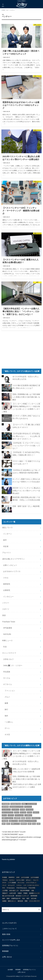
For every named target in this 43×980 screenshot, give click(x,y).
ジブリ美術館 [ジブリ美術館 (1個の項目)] (12, 883)
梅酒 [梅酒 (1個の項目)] (8, 898)
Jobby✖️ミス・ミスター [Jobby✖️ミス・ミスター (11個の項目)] (29, 804)
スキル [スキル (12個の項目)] (30, 812)
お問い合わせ (7, 957)
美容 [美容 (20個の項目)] (38, 824)
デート (7, 728)
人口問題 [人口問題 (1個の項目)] (5, 891)
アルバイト (7, 553)
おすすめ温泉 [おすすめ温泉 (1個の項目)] (25, 877)
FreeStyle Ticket (9, 622)
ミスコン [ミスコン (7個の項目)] (19, 885)
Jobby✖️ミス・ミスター (13, 665)
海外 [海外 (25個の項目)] (30, 824)
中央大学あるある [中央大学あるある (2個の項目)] (22, 888)
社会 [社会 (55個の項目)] (34, 824)
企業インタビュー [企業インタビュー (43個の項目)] (8, 818)
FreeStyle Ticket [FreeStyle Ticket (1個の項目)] (16, 804)
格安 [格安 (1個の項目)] (4, 898)
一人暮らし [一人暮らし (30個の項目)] (28, 815)
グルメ (7, 697)
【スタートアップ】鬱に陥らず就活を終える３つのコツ (26, 426)
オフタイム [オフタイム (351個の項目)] (30, 810)
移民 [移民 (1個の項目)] (28, 898)
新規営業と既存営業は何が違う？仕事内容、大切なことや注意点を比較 (26, 499)
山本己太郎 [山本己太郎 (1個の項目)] (13, 893)
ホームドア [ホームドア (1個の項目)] (11, 885)
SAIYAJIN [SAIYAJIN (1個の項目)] (5, 807)
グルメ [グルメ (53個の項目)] (17, 812)
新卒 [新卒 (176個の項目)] (4, 824)
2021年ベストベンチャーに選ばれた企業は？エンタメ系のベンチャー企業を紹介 (27, 491)
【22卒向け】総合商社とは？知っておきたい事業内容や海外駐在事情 (26, 471)
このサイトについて (9, 929)
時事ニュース (7, 640)
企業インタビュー (10, 565)
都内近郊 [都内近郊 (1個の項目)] (20, 901)
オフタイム (8, 684)
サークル (7, 678)
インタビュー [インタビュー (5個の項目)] (6, 810)
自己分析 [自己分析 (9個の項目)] (34, 898)
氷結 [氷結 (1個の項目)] (23, 898)
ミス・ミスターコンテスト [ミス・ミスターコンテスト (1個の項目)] (31, 885)
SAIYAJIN (7, 634)
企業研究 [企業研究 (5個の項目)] (17, 818)
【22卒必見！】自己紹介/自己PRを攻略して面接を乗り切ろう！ (26, 454)
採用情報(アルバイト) (10, 946)
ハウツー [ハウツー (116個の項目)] (11, 815)
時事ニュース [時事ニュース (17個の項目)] (15, 824)
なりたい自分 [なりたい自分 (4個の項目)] (20, 880)
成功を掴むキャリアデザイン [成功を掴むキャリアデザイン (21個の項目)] (28, 821)
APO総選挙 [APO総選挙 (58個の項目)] (6, 804)
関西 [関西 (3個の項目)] (26, 901)
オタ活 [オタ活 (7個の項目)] (22, 810)
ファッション (10, 691)
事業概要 (5, 951)
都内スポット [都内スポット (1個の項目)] (12, 901)
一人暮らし (9, 722)
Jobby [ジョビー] (20, 976)
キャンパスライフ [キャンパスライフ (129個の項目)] (8, 812)
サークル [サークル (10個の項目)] (23, 812)
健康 (6, 703)
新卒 (5, 540)
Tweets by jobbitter (8, 859)
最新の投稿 (6, 934)
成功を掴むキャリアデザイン (13, 559)
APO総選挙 (8, 628)
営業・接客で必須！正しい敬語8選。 (27, 506)
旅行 (6, 709)
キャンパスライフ (9, 653)
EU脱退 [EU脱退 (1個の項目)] (5, 877)
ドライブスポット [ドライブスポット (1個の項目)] (31, 883)
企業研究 (7, 590)
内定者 (6, 546)
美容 (4, 615)
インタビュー (8, 597)
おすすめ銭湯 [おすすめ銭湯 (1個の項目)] (35, 877)
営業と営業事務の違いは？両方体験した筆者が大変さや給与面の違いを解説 (26, 397)
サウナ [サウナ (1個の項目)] (4, 883)
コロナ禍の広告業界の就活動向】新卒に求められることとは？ (26, 387)
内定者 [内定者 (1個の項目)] (28, 818)
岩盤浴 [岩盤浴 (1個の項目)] (20, 893)
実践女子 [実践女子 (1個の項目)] (5, 893)
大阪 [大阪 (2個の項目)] (33, 891)
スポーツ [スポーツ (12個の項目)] (36, 812)
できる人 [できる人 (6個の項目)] (5, 880)
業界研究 (7, 584)
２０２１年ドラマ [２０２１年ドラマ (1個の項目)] (34, 901)
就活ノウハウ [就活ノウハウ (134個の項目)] (13, 821)
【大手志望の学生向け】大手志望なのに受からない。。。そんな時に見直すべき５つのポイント (26, 436)
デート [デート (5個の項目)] (4, 815)
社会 (5, 647)
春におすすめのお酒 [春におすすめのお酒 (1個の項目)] (8, 896)
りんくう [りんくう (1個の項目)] (36, 880)
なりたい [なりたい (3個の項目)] (12, 880)
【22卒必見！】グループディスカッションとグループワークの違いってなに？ (26, 445)
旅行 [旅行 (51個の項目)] (8, 824)
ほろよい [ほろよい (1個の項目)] (29, 880)
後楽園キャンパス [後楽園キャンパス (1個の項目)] (34, 893)
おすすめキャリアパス (12, 571)
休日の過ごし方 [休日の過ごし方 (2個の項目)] (14, 891)
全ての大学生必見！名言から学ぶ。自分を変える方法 (26, 378)
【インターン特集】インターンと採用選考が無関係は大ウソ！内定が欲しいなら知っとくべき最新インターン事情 (21, 408)
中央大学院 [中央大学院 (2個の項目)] (32, 888)
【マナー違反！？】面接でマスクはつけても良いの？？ (26, 463)
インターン (8, 534)
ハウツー (6, 603)
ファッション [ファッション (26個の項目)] (19, 815)
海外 (6, 716)
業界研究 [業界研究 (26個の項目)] (24, 824)
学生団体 (7, 672)
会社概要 (10, 970)
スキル (6, 578)
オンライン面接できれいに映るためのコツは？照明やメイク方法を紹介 (26, 480)
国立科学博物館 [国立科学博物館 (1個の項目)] (25, 891)
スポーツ (6, 609)
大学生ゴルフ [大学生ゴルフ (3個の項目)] (36, 818)
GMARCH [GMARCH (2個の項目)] (11, 877)
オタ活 (7, 734)
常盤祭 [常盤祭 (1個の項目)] (25, 893)
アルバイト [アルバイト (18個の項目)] (28, 807)
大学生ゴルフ (8, 659)
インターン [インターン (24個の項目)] (15, 810)
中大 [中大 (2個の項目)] (4, 888)
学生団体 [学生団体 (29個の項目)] (5, 821)
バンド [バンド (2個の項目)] (4, 885)
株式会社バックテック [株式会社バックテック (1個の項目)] (22, 896)
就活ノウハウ (7, 528)
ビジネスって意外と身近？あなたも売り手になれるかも (26, 417)
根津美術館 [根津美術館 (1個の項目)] (34, 896)
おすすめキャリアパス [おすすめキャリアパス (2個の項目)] (16, 807)
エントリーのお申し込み (11, 940)
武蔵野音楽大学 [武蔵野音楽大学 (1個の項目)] (16, 898)
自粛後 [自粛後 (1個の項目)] (4, 901)
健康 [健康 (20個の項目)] (23, 818)
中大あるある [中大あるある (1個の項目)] (11, 888)
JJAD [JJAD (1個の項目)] (18, 877)
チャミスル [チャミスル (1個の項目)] (21, 883)
